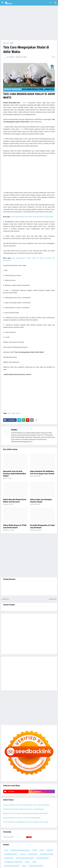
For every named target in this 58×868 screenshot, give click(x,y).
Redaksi (14, 430)
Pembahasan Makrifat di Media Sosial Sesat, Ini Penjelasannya (24, 809)
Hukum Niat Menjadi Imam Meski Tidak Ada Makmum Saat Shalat (32, 217)
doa (22, 129)
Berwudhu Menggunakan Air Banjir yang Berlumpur (42, 526)
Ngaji (13, 413)
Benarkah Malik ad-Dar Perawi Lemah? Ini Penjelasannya (22, 818)
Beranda (6, 43)
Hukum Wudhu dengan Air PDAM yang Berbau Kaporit (15, 526)
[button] (2, 3)
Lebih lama (52, 599)
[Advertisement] (29, 23)
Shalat (25, 103)
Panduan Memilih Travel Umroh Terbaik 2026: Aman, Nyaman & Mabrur (26, 805)
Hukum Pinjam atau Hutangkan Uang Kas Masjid (41, 501)
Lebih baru (6, 599)
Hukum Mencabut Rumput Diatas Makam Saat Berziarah (15, 501)
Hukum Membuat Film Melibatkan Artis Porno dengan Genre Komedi (42, 472)
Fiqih (12, 43)
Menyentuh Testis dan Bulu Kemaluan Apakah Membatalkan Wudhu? (15, 474)
